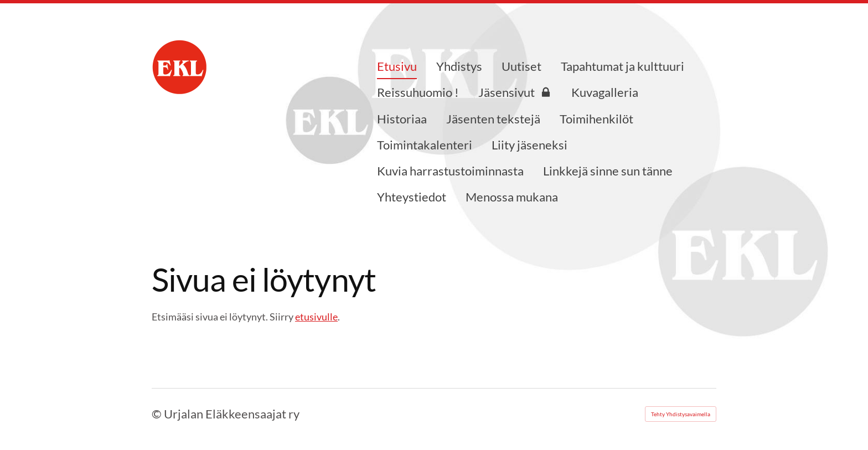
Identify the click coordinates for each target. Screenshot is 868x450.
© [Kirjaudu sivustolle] (158, 414)
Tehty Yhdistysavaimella (681, 414)
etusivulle (316, 317)
